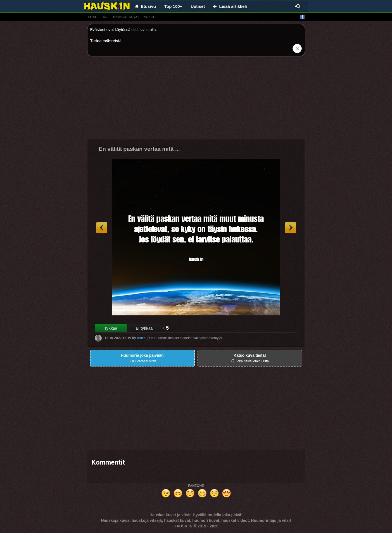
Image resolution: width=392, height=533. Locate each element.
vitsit (93, 17)
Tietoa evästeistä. (106, 41)
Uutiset (198, 6)
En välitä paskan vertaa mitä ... (139, 149)
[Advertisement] (196, 100)
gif (106, 17)
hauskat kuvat (126, 17)
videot (150, 17)
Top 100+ (173, 6)
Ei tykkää (144, 328)
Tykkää (111, 328)
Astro (141, 338)
